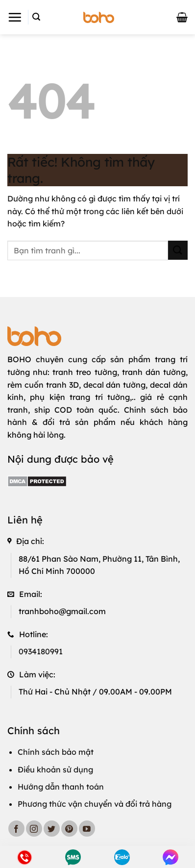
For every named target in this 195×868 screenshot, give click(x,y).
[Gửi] (178, 250)
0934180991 (41, 651)
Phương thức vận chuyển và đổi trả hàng (95, 804)
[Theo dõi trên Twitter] (52, 829)
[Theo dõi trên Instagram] (34, 829)
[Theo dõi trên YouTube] (87, 829)
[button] (15, 17)
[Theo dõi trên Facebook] (16, 829)
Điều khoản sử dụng (55, 769)
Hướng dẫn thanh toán (61, 787)
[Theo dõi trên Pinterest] (69, 829)
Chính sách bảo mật (56, 752)
